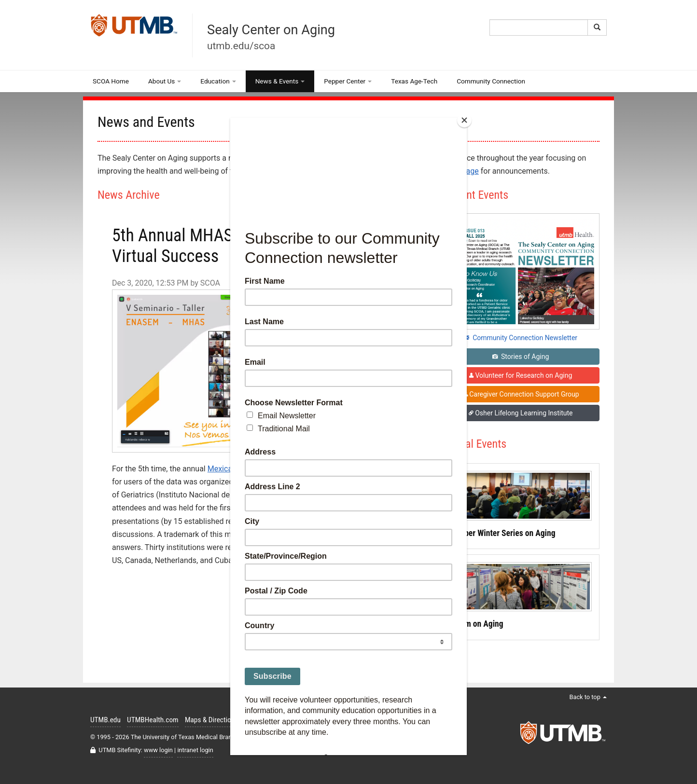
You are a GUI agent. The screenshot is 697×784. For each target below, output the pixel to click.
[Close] (464, 120)
